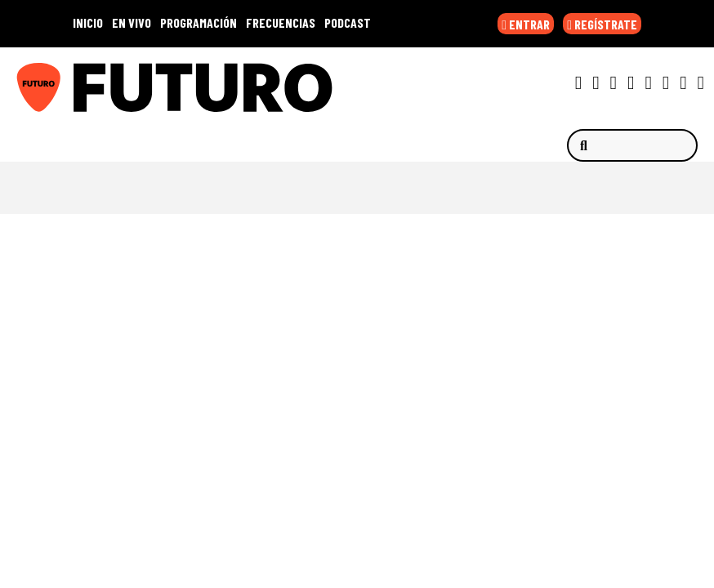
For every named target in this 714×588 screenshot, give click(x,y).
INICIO (88, 22)
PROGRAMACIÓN (199, 22)
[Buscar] (632, 145)
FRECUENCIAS (281, 22)
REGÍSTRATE (602, 24)
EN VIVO (132, 22)
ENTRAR (526, 24)
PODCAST (348, 22)
